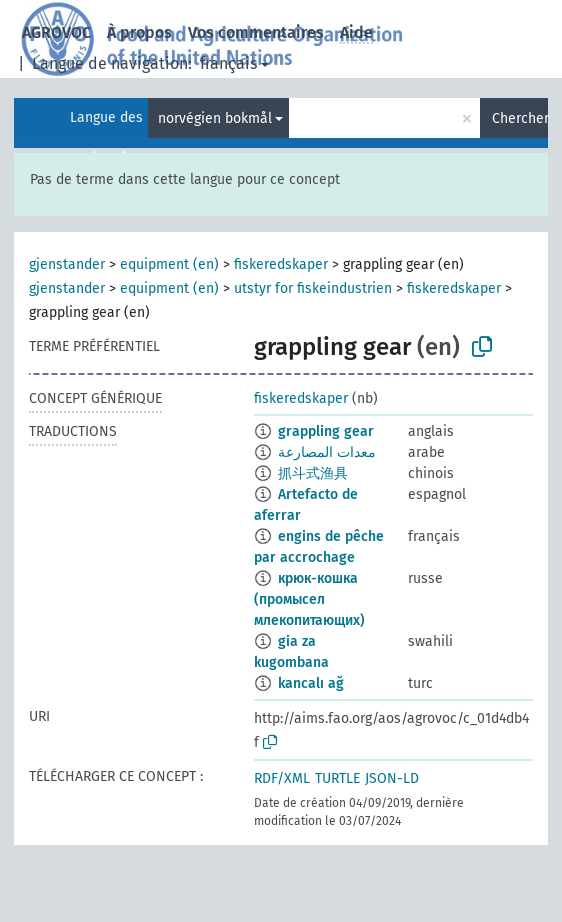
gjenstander (67, 264)
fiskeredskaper (281, 264)
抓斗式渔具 (313, 473)
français (228, 63)
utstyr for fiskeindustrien (313, 288)
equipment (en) (169, 264)
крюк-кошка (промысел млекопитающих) (309, 599)
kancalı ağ (311, 683)
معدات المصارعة (327, 452)
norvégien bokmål (215, 118)
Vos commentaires (256, 32)
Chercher (520, 118)
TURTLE (337, 778)
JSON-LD (392, 778)
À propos (139, 32)
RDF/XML (282, 778)
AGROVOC (56, 32)
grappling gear (326, 431)
